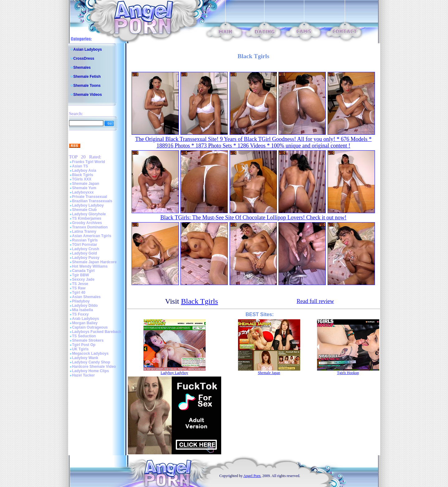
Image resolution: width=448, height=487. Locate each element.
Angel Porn (252, 476)
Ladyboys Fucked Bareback (97, 332)
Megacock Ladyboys (90, 354)
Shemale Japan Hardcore (94, 262)
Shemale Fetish (87, 77)
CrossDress (84, 59)
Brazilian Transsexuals (92, 201)
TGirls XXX (82, 179)
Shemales (82, 68)
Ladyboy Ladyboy (88, 205)
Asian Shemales (86, 297)
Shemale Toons (87, 86)
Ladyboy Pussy (86, 258)
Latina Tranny (84, 232)
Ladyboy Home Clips (91, 371)
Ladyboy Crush (86, 249)
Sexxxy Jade (83, 279)
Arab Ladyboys (86, 319)
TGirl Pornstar (85, 245)
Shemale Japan (86, 184)
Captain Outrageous (90, 327)
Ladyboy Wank (85, 358)
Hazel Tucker (84, 375)
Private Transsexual (90, 197)
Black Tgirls (83, 175)
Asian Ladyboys (88, 49)
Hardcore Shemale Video (94, 367)
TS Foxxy (80, 314)
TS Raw (79, 288)
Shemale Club (84, 210)
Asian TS (80, 166)
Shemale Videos (88, 95)
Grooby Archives (87, 223)
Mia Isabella (83, 310)
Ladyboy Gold (85, 253)
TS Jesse (80, 284)
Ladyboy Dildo (85, 306)
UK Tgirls (80, 349)
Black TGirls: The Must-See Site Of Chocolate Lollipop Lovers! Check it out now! (253, 218)
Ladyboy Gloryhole (89, 214)
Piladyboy (81, 301)
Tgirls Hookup (348, 373)
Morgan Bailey (85, 323)
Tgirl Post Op (84, 345)
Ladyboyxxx (83, 192)
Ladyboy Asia (84, 171)
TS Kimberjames (87, 218)
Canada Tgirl (84, 271)
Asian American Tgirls (92, 236)
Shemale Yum (84, 188)
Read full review (315, 301)
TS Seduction (84, 336)
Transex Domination (90, 227)
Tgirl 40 (79, 293)
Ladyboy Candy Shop (91, 362)
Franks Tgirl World (89, 162)
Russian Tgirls (85, 240)
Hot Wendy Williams (90, 266)
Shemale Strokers (88, 340)
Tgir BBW (81, 275)
